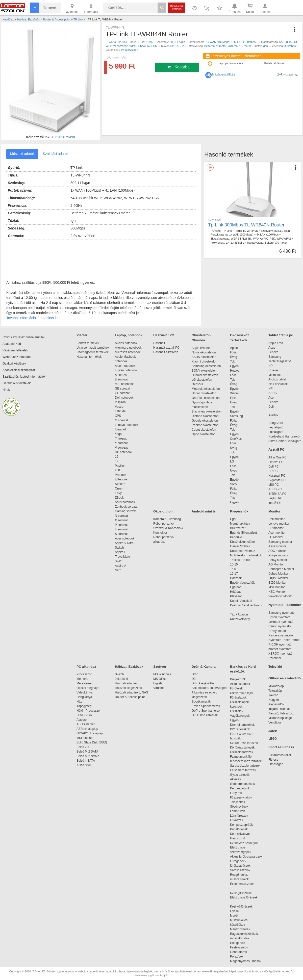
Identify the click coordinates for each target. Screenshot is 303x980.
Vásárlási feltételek (15, 350)
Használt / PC (164, 335)
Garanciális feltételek (17, 383)
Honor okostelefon (204, 393)
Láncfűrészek (242, 816)
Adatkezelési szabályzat (19, 370)
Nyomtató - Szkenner (285, 605)
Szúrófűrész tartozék (244, 743)
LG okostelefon (202, 380)
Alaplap (82, 720)
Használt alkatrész (166, 352)
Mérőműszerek (240, 929)
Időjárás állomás (279, 709)
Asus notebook (125, 502)
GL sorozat (122, 393)
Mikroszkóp (276, 686)
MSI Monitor (277, 587)
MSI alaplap (84, 738)
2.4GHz (179, 46)
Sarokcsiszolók (242, 870)
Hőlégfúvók (238, 943)
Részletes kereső (177, 7)
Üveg (234, 357)
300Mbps (290, 46)
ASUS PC (275, 489)
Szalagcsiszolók (241, 893)
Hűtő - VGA (84, 715)
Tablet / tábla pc (281, 335)
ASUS (273, 393)
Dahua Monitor (278, 574)
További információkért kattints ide (33, 318)
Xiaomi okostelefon (204, 362)
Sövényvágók (242, 807)
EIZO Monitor (277, 583)
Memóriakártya (240, 524)
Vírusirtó (159, 688)
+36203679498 (63, 137)
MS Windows (162, 674)
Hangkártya (84, 697)
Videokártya (84, 692)
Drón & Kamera (204, 667)
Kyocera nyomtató (281, 635)
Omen (119, 488)
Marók (238, 916)
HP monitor (276, 528)
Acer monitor (277, 533)
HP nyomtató (277, 631)
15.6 (233, 569)
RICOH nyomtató (280, 644)
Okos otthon (163, 511)
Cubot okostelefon (204, 430)
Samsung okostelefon (206, 366)
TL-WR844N (146, 42)
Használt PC (277, 476)
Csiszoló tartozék (242, 752)
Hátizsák (236, 578)
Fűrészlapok (241, 698)
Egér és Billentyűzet (243, 533)
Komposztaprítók (241, 825)
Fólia (233, 352)
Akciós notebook (126, 343)
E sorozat (121, 379)
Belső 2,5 (83, 747)
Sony (233, 484)
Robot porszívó (163, 524)
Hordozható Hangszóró (284, 436)
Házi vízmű (237, 838)
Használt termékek (89, 357)
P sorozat (121, 525)
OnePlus (236, 439)
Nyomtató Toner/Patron (284, 640)
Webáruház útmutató (17, 357)
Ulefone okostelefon (205, 416)
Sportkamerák (201, 702)
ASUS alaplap (87, 724)
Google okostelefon (205, 421)
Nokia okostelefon (204, 352)
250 (117, 470)
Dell (271, 407)
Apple (234, 348)
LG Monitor (276, 537)
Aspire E (121, 552)
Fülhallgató (276, 432)
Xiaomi (235, 393)
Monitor (274, 511)
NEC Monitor (277, 592)
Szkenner (275, 658)
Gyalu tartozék (240, 775)
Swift (118, 561)
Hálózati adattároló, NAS (131, 692)
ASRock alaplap (88, 729)
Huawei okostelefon (205, 375)
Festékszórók (239, 947)
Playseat (236, 596)
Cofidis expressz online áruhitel (23, 337)
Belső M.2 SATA (87, 752)
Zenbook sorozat (126, 507)
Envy (118, 493)
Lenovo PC (276, 462)
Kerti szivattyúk (240, 834)
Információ (91, 8)
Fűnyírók (236, 793)
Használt (159, 343)
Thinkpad (121, 439)
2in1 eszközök (278, 384)
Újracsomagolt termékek (93, 348)
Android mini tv (204, 511)
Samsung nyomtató (281, 613)
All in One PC (277, 457)
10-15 (234, 564)
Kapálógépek (239, 829)
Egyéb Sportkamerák (207, 706)
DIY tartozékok (240, 729)
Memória (82, 679)
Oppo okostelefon (204, 434)
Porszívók (237, 957)
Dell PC (274, 467)
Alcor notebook (125, 366)
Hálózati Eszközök (129, 667)
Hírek (6, 390)
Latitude (120, 411)
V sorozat (121, 448)
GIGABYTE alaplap (90, 733)
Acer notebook (125, 538)
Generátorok (238, 952)
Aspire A (121, 566)
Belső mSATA (86, 761)
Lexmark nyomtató (281, 622)
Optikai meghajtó (88, 688)
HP (271, 366)
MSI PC (274, 485)
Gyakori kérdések (14, 364)
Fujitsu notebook (126, 370)
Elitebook (121, 479)
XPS (118, 416)
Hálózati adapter (126, 683)
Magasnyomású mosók (246, 961)
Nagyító (274, 700)
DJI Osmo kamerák (205, 715)
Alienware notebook (128, 348)
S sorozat (121, 534)
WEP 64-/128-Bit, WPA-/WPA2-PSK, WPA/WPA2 (261, 239)
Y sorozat (121, 443)
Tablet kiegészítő (280, 361)
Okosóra (197, 384)
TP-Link (122, 42)
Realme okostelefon (205, 425)
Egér (233, 519)
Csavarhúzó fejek (244, 693)
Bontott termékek (88, 343)
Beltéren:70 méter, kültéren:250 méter (228, 46)
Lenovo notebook (127, 425)
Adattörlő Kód (12, 344)
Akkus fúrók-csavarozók (246, 857)
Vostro (119, 407)
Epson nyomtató (279, 617)
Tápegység (84, 706)
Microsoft (275, 375)
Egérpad (236, 587)
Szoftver (160, 667)
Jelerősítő (121, 679)
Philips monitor (278, 555)
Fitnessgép (276, 764)
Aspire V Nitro (125, 543)
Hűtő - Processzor (89, 711)
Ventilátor (275, 723)
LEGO (273, 739)
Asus (272, 348)
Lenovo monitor (279, 524)
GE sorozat (123, 389)
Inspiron (120, 402)
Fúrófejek (239, 688)
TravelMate (123, 557)
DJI (194, 679)
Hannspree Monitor (281, 569)
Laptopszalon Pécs (230, 63)
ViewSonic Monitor (281, 596)
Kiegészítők (239, 511)
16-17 (234, 574)
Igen (265, 46)
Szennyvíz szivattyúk (244, 843)
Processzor (84, 674)
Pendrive (236, 537)
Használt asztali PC (166, 348)
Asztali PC (276, 449)
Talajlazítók (237, 802)
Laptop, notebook (129, 335)
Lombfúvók (237, 811)
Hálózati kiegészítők (128, 688)
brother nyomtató (280, 649)
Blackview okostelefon (207, 411)
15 (117, 457)
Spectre (120, 484)
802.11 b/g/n (177, 42)
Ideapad (120, 429)
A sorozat (121, 375)
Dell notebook (124, 398)
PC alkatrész (86, 667)
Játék (273, 731)
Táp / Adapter (239, 614)
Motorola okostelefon (206, 389)
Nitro (118, 570)
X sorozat (121, 520)
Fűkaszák (236, 820)
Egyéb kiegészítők (242, 583)
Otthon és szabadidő (285, 678)
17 (117, 461)
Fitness (273, 760)
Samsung (236, 416)
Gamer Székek (240, 546)
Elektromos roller (280, 755)
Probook (121, 475)
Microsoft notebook (128, 352)
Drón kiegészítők (203, 683)
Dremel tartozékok (245, 725)
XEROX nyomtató (280, 654)
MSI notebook (124, 384)
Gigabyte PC (277, 480)
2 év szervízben (128, 50)
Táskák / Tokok (240, 560)
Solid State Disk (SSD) (92, 742)
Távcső (273, 695)
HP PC (273, 471)
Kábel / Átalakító (242, 601)
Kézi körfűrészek (244, 907)
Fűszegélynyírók (242, 797)
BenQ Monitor (278, 560)
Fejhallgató (276, 427)
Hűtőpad (236, 592)
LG (232, 461)
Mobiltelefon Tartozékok (246, 555)
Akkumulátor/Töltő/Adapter (210, 688)
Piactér (82, 335)
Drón (195, 674)
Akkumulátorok (243, 684)
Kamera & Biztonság (167, 519)
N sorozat (121, 516)
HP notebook (124, 452)
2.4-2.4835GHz (235, 243)
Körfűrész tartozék (242, 747)
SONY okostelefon (204, 371)
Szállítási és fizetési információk (24, 377)
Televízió (275, 667)
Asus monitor (277, 546)
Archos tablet (277, 379)
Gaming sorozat (126, 511)
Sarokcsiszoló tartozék (245, 766)
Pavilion (120, 466)
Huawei (235, 371)
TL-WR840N (250, 231)
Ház (79, 702)
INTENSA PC (277, 494)
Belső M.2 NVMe (89, 756)
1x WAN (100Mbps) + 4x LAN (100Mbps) (231, 42)
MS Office (160, 679)
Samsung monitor (280, 542)
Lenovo (273, 352)
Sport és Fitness (281, 747)
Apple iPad (276, 343)
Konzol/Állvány (240, 619)
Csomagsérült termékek (93, 352)
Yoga (118, 434)
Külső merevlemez (243, 551)
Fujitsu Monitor (278, 578)
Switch (119, 548)
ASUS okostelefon (204, 357)
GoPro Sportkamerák (206, 711)
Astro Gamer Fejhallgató (285, 441)
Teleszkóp (275, 691)
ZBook (119, 498)
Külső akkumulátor (243, 542)
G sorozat (121, 420)
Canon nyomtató (280, 626)
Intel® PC (275, 503)
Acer (272, 398)
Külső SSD (84, 765)
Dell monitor (276, 519)
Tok (232, 362)
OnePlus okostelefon (206, 398)
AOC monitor (277, 551)
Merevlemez (85, 683)
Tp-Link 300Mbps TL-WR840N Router (246, 225)
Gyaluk (241, 911)
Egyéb (234, 366)
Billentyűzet (238, 528)
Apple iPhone (201, 348)
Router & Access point (130, 697)
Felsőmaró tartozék (243, 770)
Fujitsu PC (275, 498)
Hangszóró (276, 423)
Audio (273, 415)
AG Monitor (276, 564)
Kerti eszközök (240, 788)
